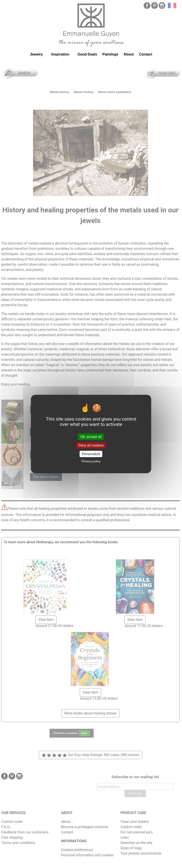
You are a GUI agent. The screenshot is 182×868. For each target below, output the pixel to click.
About (129, 54)
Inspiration (60, 54)
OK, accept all (91, 437)
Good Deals (87, 54)
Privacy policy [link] (91, 461)
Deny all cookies (91, 445)
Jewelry (36, 54)
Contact (146, 54)
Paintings (110, 54)
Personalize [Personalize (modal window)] (91, 454)
